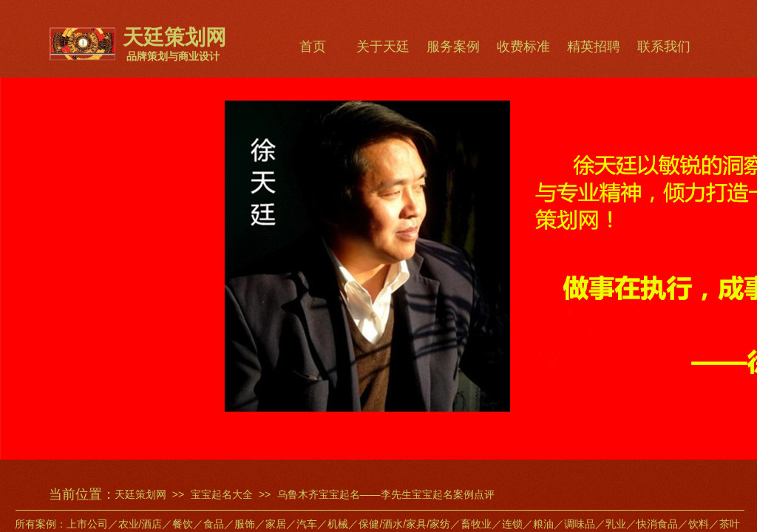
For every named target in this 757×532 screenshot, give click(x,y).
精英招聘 (594, 47)
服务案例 (453, 47)
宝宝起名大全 (222, 494)
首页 (313, 47)
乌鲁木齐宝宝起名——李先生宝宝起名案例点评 (386, 494)
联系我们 (664, 47)
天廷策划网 (140, 494)
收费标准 (523, 47)
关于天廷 (383, 47)
